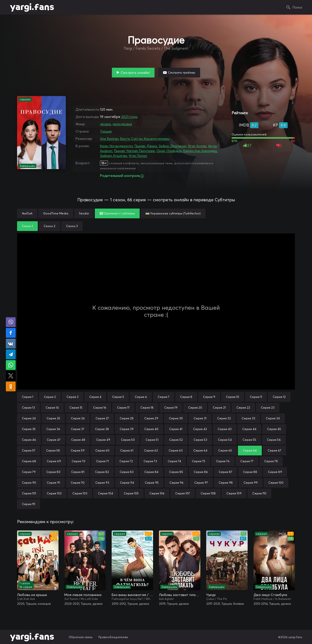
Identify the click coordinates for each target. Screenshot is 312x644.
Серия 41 (176, 429)
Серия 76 (223, 461)
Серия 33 (248, 418)
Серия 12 (279, 397)
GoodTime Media (56, 213)
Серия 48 (78, 440)
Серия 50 (128, 440)
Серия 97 (201, 483)
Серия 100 (276, 483)
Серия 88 (250, 472)
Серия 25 (53, 418)
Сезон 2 (49, 226)
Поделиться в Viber (11, 322)
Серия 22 (243, 408)
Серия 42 (200, 429)
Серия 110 (259, 493)
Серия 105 (131, 493)
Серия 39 (127, 429)
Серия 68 (29, 461)
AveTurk (27, 213)
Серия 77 (247, 461)
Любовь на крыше (32, 595)
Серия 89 (275, 472)
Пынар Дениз (146, 146)
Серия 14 (52, 408)
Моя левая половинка (83, 595)
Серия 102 (54, 493)
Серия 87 (225, 472)
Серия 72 (126, 461)
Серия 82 (102, 472)
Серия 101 (29, 493)
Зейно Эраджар (172, 146)
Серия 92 (78, 483)
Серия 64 (200, 450)
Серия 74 (174, 461)
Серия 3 (73, 397)
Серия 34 (273, 418)
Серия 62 (151, 450)
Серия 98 (226, 483)
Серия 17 (123, 408)
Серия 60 (102, 450)
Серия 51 (152, 440)
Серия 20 (195, 408)
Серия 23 (268, 408)
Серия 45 (274, 429)
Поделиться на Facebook (11, 333)
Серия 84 (151, 472)
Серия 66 (250, 450)
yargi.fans (32, 7)
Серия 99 (251, 483)
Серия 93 (102, 483)
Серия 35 (29, 429)
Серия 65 (225, 450)
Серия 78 (271, 461)
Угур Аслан (197, 146)
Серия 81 (78, 472)
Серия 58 (53, 450)
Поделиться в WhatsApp (11, 365)
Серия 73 (150, 461)
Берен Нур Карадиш (200, 151)
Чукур (211, 595)
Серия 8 (186, 397)
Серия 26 (78, 418)
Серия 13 (28, 408)
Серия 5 (118, 397)
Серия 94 (127, 483)
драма (105, 124)
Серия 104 (106, 493)
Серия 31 (200, 418)
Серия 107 (183, 493)
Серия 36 (53, 429)
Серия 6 (141, 397)
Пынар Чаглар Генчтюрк (134, 151)
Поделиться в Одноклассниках (11, 386)
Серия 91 (53, 483)
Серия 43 (225, 429)
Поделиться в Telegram (11, 354)
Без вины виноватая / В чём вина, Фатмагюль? (132, 595)
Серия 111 (29, 504)
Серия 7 (164, 397)
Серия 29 (151, 418)
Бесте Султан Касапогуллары (145, 139)
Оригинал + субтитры (117, 213)
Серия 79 (29, 472)
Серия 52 (176, 440)
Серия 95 (152, 483)
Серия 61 (127, 450)
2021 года (129, 117)
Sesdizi (84, 213)
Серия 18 (147, 408)
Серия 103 (80, 493)
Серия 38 (102, 429)
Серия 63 (176, 450)
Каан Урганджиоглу (116, 146)
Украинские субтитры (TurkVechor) (173, 213)
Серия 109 (234, 493)
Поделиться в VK (11, 344)
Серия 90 (29, 483)
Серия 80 (53, 472)
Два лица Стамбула (270, 595)
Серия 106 (157, 493)
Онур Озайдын (169, 151)
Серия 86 (201, 472)
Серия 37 (78, 429)
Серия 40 (151, 429)
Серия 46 (29, 440)
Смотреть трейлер (182, 72)
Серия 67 (274, 450)
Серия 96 (176, 483)
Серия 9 (209, 397)
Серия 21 (219, 408)
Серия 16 (100, 408)
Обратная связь (81, 637)
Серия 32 (224, 418)
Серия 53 (200, 440)
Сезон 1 (27, 226)
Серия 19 (171, 408)
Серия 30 (176, 418)
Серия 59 (78, 450)
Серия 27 (102, 418)
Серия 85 (176, 472)
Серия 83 (127, 472)
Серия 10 (233, 397)
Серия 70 (78, 461)
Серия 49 (103, 440)
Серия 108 (208, 493)
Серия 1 (28, 397)
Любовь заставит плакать (180, 595)
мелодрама (122, 124)
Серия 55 (249, 440)
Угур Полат (138, 156)
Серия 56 (274, 440)
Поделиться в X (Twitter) (11, 376)
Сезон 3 (72, 226)
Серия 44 (249, 429)
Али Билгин (109, 139)
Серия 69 (54, 461)
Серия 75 (199, 461)
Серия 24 (29, 418)
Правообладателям (113, 637)
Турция (106, 131)
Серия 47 (54, 440)
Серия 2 (50, 397)
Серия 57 (29, 450)
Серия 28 (127, 418)
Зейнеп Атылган (113, 156)
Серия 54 (225, 440)
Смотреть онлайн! (135, 73)
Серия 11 (256, 397)
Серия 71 (102, 461)
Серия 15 (76, 408)
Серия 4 (95, 397)
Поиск (297, 7)
